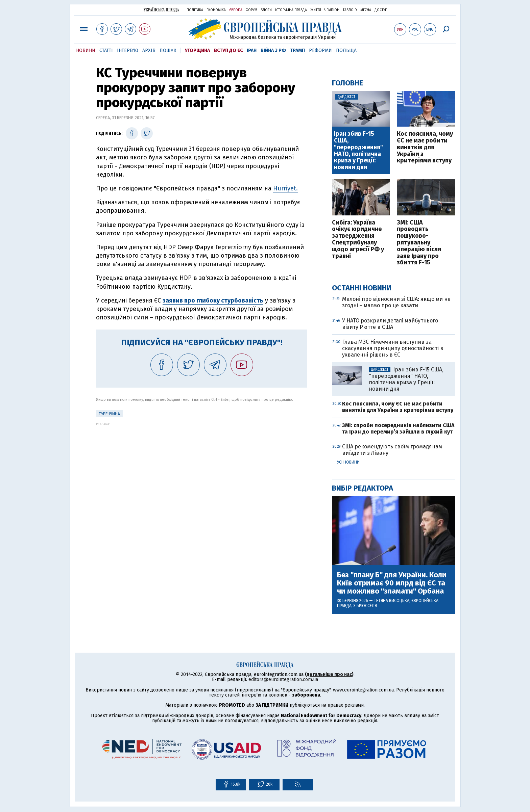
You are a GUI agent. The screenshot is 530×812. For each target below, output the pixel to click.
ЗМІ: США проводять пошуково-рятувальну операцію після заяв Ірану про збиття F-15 (419, 243)
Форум (251, 10)
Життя (316, 10)
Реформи (320, 50)
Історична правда (291, 10)
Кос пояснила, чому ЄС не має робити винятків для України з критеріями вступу (425, 147)
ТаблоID (350, 10)
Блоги (266, 10)
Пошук (168, 50)
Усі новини (348, 462)
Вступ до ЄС (228, 50)
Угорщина (197, 50)
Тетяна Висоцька (392, 601)
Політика (195, 10)
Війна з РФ (273, 50)
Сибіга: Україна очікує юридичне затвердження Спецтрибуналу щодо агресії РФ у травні (358, 240)
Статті (106, 50)
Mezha (366, 10)
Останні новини (362, 288)
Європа (236, 10)
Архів (149, 50)
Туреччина (109, 414)
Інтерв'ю (128, 50)
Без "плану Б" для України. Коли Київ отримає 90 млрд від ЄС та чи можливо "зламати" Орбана (392, 583)
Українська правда (161, 10)
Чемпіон (332, 10)
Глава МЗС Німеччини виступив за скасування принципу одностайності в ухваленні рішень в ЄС (393, 348)
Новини (86, 50)
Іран (252, 50)
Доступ (381, 10)
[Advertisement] (202, 473)
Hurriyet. (285, 188)
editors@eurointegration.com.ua (283, 679)
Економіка (216, 10)
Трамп (297, 50)
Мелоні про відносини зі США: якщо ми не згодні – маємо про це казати (396, 302)
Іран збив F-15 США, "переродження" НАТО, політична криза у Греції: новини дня (358, 151)
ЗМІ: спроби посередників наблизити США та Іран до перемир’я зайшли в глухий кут (398, 428)
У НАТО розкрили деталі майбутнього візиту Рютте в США (390, 324)
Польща (346, 50)
